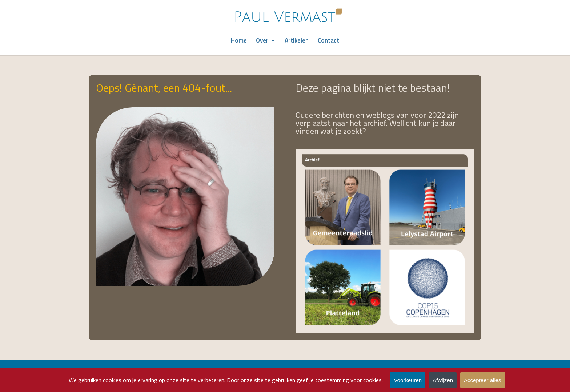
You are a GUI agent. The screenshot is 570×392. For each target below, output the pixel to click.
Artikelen (297, 41)
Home (239, 41)
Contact (328, 41)
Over (262, 41)
